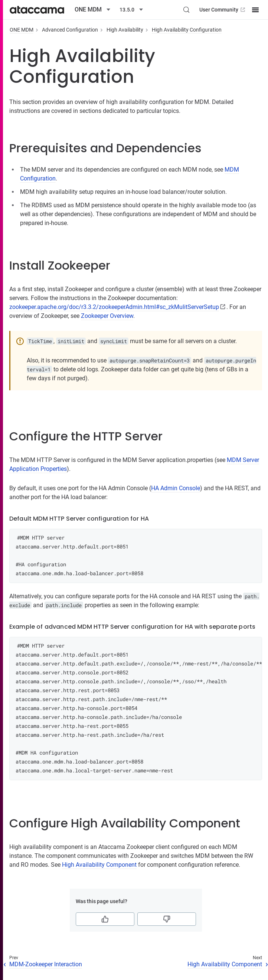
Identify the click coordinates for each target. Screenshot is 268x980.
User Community (223, 10)
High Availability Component (99, 865)
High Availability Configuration (187, 30)
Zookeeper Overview (107, 316)
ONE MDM (22, 30)
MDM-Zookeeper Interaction (46, 964)
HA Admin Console (176, 488)
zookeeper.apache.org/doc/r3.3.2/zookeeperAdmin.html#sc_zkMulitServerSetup (114, 307)
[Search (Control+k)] (186, 10)
